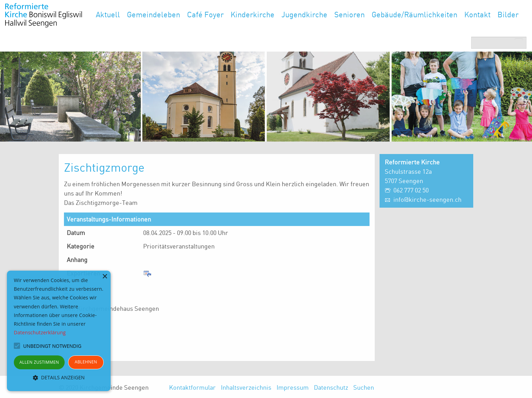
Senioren (349, 14)
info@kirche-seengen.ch (427, 199)
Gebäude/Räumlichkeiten (414, 14)
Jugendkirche (304, 14)
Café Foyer (205, 14)
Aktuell (108, 14)
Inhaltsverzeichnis (246, 387)
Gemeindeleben (153, 14)
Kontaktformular (192, 387)
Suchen (364, 387)
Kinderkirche (253, 14)
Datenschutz (331, 387)
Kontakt (477, 14)
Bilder (508, 14)
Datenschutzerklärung (40, 332)
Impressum (293, 387)
